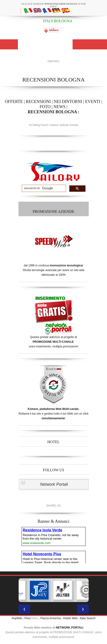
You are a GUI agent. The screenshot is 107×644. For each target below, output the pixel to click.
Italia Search (88, 618)
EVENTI (93, 102)
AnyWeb (17, 618)
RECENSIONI (38, 102)
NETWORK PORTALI (70, 628)
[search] (43, 188)
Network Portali (54, 484)
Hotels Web (70, 618)
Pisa (27, 618)
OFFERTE (14, 102)
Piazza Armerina (50, 618)
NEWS (60, 107)
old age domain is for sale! (53, 5)
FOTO (45, 107)
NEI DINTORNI (68, 102)
